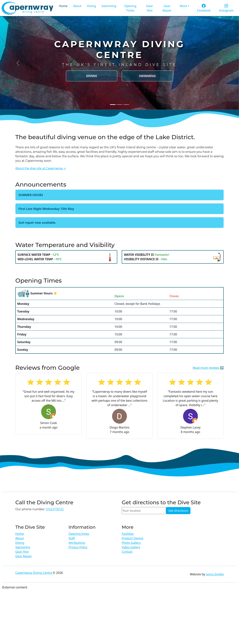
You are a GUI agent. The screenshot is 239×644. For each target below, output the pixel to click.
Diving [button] (92, 76)
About (77, 6)
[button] (18, 63)
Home (63, 6)
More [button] (184, 6)
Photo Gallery (131, 543)
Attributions (77, 543)
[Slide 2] (119, 105)
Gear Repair (167, 8)
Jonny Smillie (215, 574)
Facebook (204, 8)
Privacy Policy (78, 547)
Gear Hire (150, 8)
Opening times (79, 534)
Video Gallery (131, 547)
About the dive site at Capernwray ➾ (41, 168)
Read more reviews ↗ (208, 368)
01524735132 (55, 509)
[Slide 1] (113, 105)
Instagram (226, 8)
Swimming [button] (147, 76)
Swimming (109, 6)
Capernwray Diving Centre (34, 573)
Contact (127, 552)
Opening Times (130, 8)
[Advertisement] (119, 617)
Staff (72, 538)
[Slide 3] (126, 105)
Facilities (128, 534)
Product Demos (133, 538)
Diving (91, 6)
